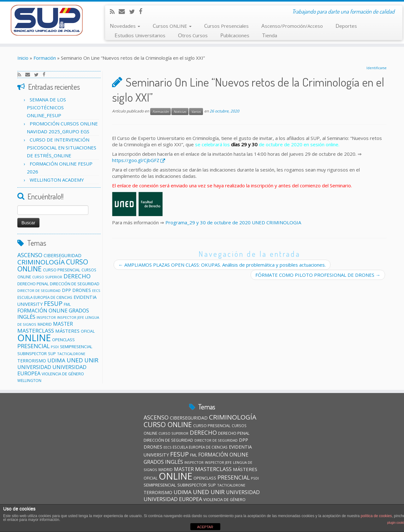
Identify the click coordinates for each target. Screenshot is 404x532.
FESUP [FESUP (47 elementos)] (53, 303)
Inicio (23, 58)
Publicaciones (235, 35)
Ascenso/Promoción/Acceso (292, 26)
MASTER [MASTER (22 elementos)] (63, 324)
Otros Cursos (193, 35)
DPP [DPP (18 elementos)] (66, 290)
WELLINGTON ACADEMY (57, 180)
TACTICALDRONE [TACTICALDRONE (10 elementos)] (71, 354)
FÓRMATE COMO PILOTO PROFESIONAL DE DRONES (318, 275)
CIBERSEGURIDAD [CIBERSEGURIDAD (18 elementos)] (62, 255)
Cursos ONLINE (172, 26)
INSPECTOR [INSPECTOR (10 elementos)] (46, 317)
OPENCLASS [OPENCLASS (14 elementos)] (63, 340)
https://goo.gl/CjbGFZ (136, 160)
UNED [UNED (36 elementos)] (75, 360)
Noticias (180, 112)
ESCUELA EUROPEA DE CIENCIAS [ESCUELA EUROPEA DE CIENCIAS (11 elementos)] (45, 297)
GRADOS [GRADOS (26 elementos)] (79, 310)
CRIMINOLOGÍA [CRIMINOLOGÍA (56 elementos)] (41, 262)
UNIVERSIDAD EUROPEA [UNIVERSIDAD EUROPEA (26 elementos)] (173, 499)
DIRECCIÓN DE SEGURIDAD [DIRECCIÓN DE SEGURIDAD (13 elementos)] (75, 284)
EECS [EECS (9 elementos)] (96, 291)
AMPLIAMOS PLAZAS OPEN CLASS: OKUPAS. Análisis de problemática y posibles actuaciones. (222, 265)
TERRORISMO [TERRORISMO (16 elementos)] (32, 361)
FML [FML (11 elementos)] (67, 304)
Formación (45, 58)
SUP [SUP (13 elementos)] (52, 354)
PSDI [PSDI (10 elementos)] (55, 347)
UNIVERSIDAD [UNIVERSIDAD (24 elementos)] (34, 367)
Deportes (346, 26)
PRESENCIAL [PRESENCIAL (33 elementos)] (33, 346)
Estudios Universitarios (140, 35)
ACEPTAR (205, 527)
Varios (196, 112)
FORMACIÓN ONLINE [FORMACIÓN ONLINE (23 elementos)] (42, 311)
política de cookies (376, 516)
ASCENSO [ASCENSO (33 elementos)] (30, 255)
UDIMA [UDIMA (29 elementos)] (56, 360)
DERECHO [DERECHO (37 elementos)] (77, 276)
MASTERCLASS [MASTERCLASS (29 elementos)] (36, 331)
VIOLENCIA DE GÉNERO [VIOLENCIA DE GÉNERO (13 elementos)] (63, 374)
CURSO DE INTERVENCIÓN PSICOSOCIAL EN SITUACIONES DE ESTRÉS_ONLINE (62, 148)
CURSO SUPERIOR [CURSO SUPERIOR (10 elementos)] (47, 277)
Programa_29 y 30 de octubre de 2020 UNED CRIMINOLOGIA (233, 222)
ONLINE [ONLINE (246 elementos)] (34, 338)
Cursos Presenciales (226, 26)
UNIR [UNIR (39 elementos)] (91, 360)
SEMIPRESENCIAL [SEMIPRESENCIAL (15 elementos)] (76, 347)
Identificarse (377, 68)
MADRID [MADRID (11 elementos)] (45, 324)
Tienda (270, 35)
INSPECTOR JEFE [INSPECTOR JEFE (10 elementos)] (71, 317)
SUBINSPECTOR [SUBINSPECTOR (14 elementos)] (32, 354)
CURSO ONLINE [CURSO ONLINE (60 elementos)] (168, 424)
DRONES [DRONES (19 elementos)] (82, 290)
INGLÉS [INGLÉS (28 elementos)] (26, 317)
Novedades (125, 26)
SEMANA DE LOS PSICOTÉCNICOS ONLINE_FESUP (46, 107)
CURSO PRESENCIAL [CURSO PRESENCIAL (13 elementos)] (62, 270)
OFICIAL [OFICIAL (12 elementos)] (88, 331)
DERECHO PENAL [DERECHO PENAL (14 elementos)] (33, 284)
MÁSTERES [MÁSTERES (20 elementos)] (67, 331)
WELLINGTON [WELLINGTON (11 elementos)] (29, 380)
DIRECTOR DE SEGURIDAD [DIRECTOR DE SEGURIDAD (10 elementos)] (39, 290)
